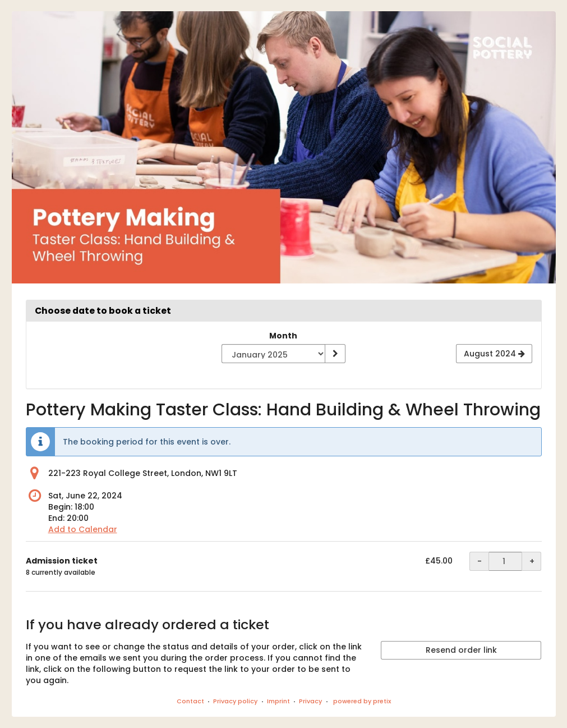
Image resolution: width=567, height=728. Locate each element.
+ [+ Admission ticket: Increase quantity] (532, 561)
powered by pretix (362, 701)
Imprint (278, 701)
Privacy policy (235, 701)
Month (283, 336)
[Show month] (335, 354)
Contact (190, 701)
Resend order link (461, 650)
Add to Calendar (83, 529)
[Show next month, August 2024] (494, 354)
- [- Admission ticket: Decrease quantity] (480, 561)
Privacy (310, 701)
